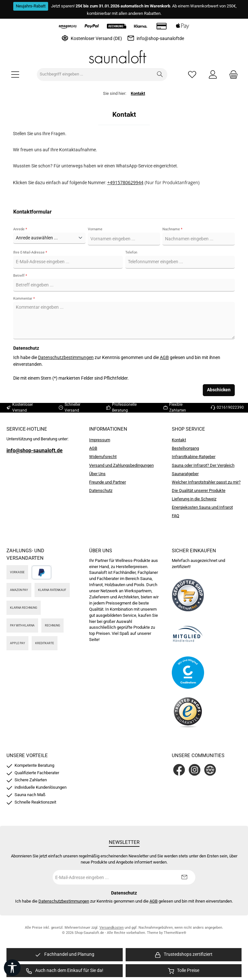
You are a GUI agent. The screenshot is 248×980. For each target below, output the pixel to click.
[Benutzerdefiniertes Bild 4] (188, 711)
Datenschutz (101, 490)
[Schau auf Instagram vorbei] (195, 770)
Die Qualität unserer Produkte (199, 490)
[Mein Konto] (213, 74)
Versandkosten (112, 928)
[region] (65, 955)
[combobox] (95, 75)
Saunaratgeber (185, 474)
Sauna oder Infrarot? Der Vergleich (203, 465)
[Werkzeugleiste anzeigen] (12, 968)
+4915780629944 (125, 182)
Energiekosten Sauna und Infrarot (202, 507)
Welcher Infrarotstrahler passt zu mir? (206, 482)
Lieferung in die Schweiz (194, 499)
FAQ (176, 516)
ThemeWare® (175, 933)
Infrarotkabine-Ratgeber (194, 457)
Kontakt (179, 440)
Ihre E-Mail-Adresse (30, 252)
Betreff (20, 276)
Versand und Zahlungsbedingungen (121, 465)
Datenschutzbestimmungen (66, 358)
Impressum (100, 440)
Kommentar (24, 299)
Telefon (131, 252)
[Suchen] (160, 75)
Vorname (95, 229)
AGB (164, 358)
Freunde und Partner (108, 482)
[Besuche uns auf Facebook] (179, 770)
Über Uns (97, 474)
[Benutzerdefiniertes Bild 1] (188, 595)
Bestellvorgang (185, 448)
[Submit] (184, 877)
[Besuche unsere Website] (210, 770)
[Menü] (15, 74)
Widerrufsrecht (103, 457)
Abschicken (219, 390)
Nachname (172, 229)
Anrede (20, 229)
